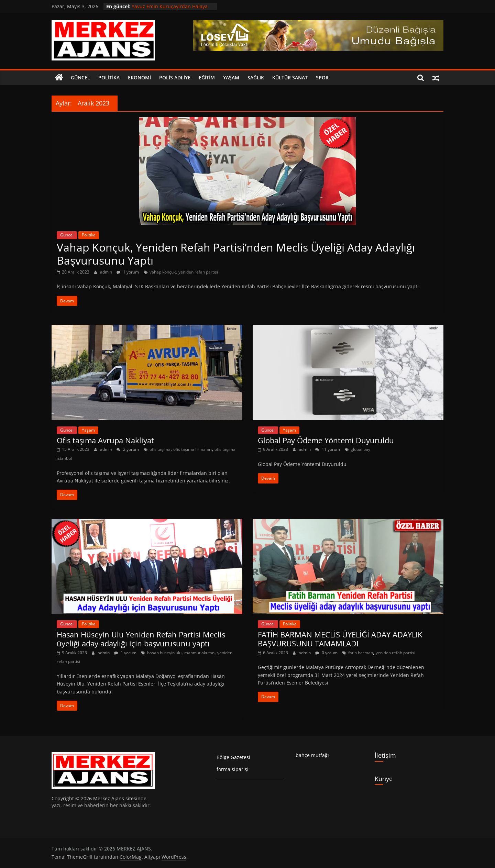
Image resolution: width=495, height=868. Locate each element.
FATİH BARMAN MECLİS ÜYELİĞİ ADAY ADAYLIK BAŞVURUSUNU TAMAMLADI (340, 639)
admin (107, 272)
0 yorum (326, 653)
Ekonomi (139, 77)
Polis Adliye (175, 77)
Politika (109, 77)
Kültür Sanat (290, 77)
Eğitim (207, 77)
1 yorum (128, 272)
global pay (360, 449)
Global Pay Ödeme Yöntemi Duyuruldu (326, 440)
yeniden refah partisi (198, 272)
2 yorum (128, 449)
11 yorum (328, 449)
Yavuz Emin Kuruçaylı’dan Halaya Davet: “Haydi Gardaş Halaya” (170, 10)
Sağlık (256, 77)
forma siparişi (233, 769)
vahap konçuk (163, 272)
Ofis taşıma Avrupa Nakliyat (105, 440)
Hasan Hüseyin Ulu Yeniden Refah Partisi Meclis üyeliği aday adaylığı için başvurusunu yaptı (141, 639)
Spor (322, 77)
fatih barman (361, 653)
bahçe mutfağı (312, 755)
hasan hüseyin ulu (164, 653)
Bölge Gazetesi (233, 757)
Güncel (80, 77)
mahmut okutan (199, 653)
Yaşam (231, 77)
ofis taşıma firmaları (192, 449)
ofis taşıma (160, 449)
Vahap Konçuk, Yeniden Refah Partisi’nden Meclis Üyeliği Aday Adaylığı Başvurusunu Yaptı (236, 254)
